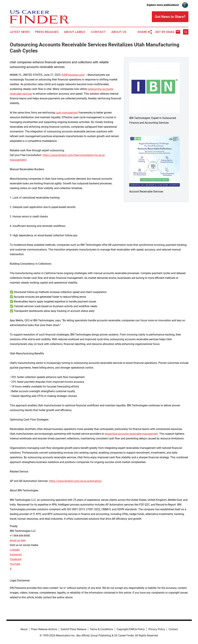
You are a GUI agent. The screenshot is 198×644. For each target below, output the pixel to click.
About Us (119, 32)
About (24, 629)
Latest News (20, 32)
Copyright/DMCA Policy (131, 629)
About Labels (75, 32)
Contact (98, 32)
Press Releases (47, 32)
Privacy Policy (157, 629)
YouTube (15, 564)
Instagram (16, 555)
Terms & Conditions (101, 629)
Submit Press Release (73, 629)
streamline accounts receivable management (131, 434)
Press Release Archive (44, 629)
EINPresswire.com (73, 75)
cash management (67, 113)
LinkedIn (15, 550)
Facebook (16, 559)
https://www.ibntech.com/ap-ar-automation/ (75, 481)
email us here (18, 540)
